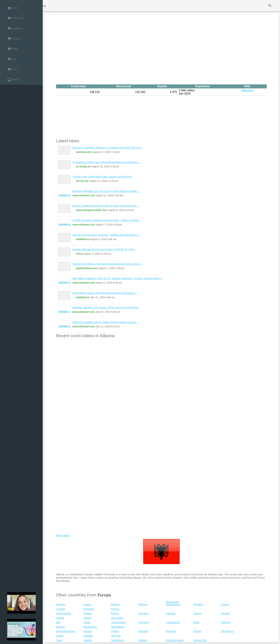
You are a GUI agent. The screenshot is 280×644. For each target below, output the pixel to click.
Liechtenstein (118, 622)
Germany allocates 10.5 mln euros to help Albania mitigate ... (106, 191)
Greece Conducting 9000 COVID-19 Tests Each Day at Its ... (106, 206)
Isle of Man (117, 618)
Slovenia (116, 636)
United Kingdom (175, 640)
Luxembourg (173, 622)
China (13, 49)
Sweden (88, 640)
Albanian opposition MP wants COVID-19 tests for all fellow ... (107, 308)
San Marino (227, 631)
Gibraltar (171, 613)
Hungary (226, 613)
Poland (115, 631)
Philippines (15, 18)
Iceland (60, 618)
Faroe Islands (64, 613)
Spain (59, 640)
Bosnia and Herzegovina (173, 603)
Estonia (115, 609)
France (115, 613)
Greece (197, 613)
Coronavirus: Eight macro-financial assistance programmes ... (107, 162)
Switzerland (117, 640)
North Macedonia (66, 631)
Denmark (88, 609)
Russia (197, 631)
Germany (144, 613)
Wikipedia (247, 90)
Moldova (226, 622)
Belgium (143, 604)
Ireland (87, 618)
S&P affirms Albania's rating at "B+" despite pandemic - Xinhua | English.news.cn (117, 278)
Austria (87, 604)
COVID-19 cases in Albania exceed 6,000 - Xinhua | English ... (107, 220)
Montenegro (90, 627)
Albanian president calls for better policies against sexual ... (105, 322)
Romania (171, 631)
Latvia (87, 622)
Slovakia (88, 636)
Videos (13, 80)
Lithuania (143, 622)
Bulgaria (198, 604)
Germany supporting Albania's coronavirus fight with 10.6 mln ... (108, 148)
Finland (87, 613)
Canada (14, 39)
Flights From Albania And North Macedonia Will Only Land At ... (107, 264)
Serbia (60, 636)
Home (13, 8)
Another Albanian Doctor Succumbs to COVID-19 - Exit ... (104, 249)
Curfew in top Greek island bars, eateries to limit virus (102, 177)
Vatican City (200, 640)
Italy (12, 59)
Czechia (61, 609)
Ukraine (143, 640)
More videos (63, 535)
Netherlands (118, 627)
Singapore (15, 29)
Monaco (61, 627)
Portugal (143, 631)
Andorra (61, 604)
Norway (88, 631)
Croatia (225, 604)
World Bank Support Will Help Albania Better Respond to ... (105, 293)
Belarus (115, 604)
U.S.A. (13, 70)
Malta (196, 622)
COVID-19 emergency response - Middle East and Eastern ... (106, 235)
